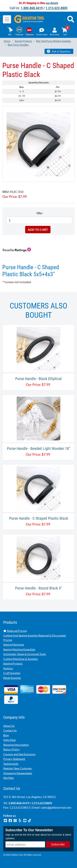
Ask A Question (59, 51)
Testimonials (11, 764)
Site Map (9, 778)
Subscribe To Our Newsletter (29, 830)
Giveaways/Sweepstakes (18, 773)
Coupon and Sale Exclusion (19, 754)
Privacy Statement (14, 759)
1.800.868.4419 (32, 8)
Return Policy (12, 749)
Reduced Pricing (15, 631)
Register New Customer (18, 768)
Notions (8, 668)
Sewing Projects (13, 663)
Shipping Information (16, 745)
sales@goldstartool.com (56, 807)
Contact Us (10, 730)
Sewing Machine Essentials (19, 649)
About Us (9, 726)
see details (52, 3)
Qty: (40, 213)
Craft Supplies (12, 673)
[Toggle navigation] (7, 19)
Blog (6, 735)
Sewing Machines (14, 645)
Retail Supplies (12, 678)
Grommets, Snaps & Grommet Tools (25, 654)
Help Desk (9, 740)
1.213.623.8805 (56, 8)
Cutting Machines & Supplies (21, 659)
